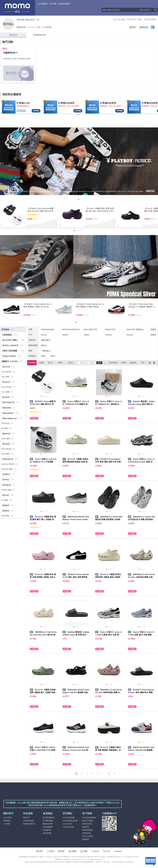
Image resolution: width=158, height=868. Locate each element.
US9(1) (87, 335)
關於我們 (39, 851)
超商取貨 (133, 363)
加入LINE (107, 851)
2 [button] (82, 774)
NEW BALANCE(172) (71, 329)
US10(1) (108, 335)
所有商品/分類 (39, 35)
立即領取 (36, 111)
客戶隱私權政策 (49, 818)
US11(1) (130, 335)
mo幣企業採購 (28, 821)
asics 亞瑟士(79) (90, 329)
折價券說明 (86, 833)
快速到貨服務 (87, 830)
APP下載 (53, 4)
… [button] (104, 774)
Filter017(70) (110, 329)
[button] (71, 774)
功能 (43, 356)
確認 (99, 363)
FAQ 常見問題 (88, 836)
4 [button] (93, 774)
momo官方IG (67, 824)
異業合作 (26, 818)
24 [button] (109, 774)
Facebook (95, 851)
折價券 (124, 363)
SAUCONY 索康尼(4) (135, 329)
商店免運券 (113, 363)
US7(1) (44, 335)
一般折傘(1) (46, 351)
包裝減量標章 (48, 827)
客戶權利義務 (48, 821)
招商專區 (7, 821)
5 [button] (98, 774)
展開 (143, 363)
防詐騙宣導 (47, 830)
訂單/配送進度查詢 (89, 818)
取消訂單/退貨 (88, 821)
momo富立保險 (68, 827)
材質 (52, 356)
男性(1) (44, 345)
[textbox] (120, 10)
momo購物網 (42, 4)
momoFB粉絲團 (69, 818)
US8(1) (65, 335)
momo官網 (7, 818)
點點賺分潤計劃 (64, 4)
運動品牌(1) (46, 340)
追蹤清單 (86, 827)
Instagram (118, 851)
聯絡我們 (86, 839)
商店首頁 (13, 35)
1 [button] (76, 774)
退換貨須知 (144, 27)
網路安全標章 (48, 824)
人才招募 (7, 824)
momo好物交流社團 (70, 821)
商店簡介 (133, 27)
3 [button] (87, 774)
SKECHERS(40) (48, 329)
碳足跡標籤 (47, 833)
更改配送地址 (87, 824)
